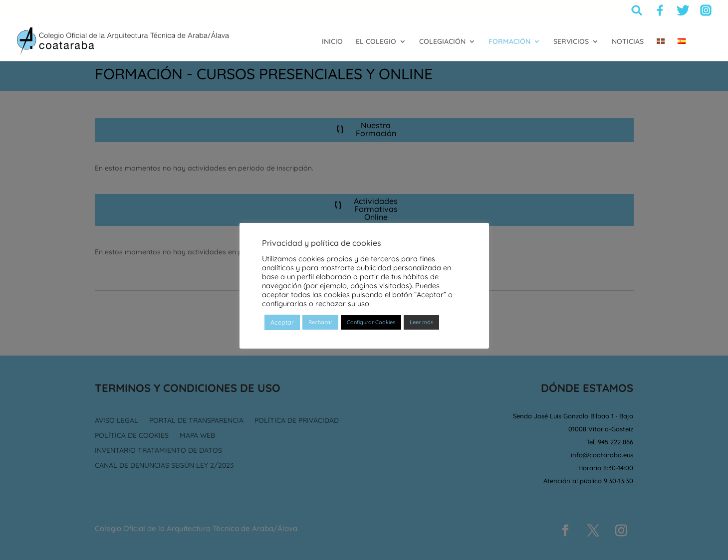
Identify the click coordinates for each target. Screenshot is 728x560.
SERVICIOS (571, 42)
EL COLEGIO (376, 42)
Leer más (421, 322)
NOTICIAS (628, 42)
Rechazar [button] (320, 322)
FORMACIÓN (509, 42)
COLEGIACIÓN (442, 42)
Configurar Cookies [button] (371, 322)
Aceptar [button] (282, 322)
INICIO (332, 42)
